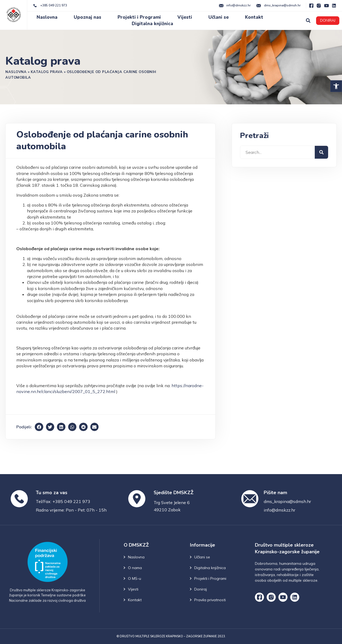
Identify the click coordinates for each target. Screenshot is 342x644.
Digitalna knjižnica (152, 24)
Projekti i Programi (139, 17)
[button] (336, 86)
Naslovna (47, 17)
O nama (135, 568)
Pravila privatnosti (210, 600)
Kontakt (254, 17)
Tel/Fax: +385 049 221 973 (63, 501)
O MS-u (135, 578)
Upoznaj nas (88, 17)
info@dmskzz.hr (279, 510)
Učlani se (219, 17)
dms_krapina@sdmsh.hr (287, 501)
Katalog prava (47, 72)
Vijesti (185, 17)
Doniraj (201, 589)
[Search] (321, 152)
